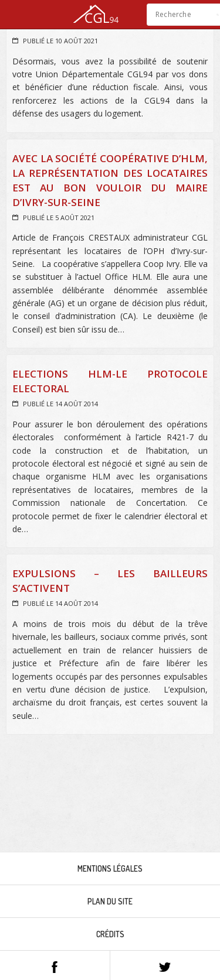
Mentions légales (110, 868)
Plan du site (110, 901)
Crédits (110, 934)
